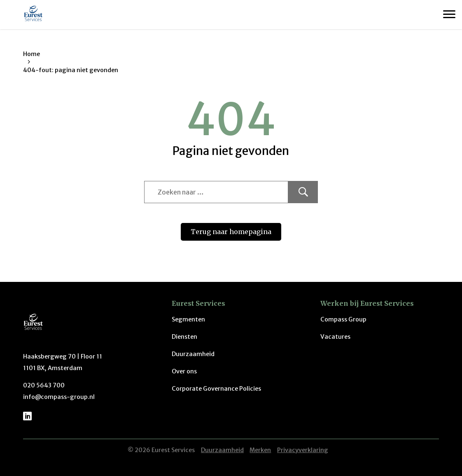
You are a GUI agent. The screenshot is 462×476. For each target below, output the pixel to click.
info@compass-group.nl (59, 397)
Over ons (184, 371)
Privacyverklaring (303, 450)
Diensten (184, 337)
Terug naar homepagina (231, 232)
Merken (260, 450)
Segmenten (188, 319)
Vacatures (335, 337)
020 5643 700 (44, 385)
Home (31, 54)
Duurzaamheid (193, 354)
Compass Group (343, 319)
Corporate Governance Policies (216, 389)
